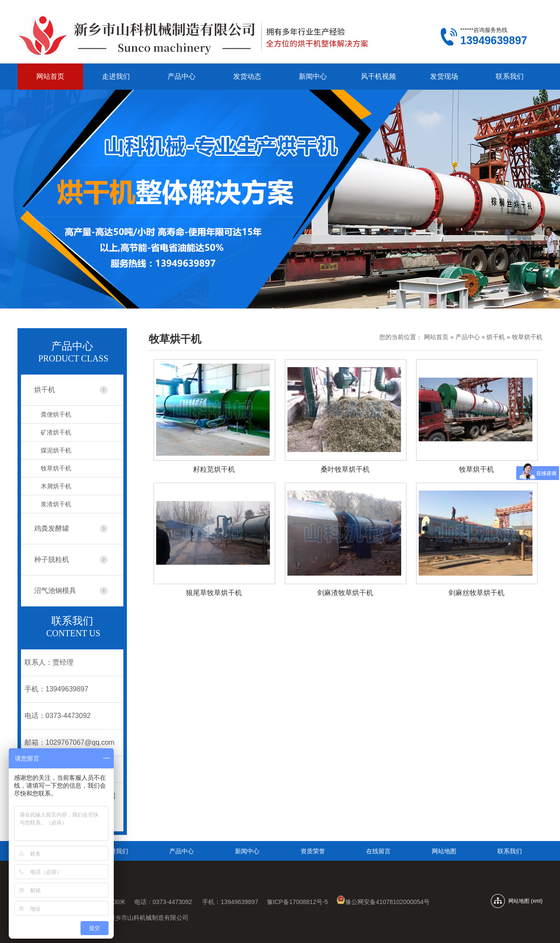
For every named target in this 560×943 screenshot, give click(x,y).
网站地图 (444, 851)
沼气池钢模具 (55, 591)
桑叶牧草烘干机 (345, 469)
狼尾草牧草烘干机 (214, 593)
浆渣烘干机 (56, 504)
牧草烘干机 (527, 337)
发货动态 (247, 76)
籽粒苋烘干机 (214, 469)
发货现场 (444, 76)
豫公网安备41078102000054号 (383, 902)
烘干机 (496, 337)
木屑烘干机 (56, 486)
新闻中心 (313, 76)
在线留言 (378, 851)
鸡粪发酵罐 (52, 528)
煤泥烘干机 (56, 450)
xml (537, 901)
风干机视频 (378, 76)
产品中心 (182, 76)
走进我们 (116, 76)
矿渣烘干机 (56, 432)
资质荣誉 (313, 851)
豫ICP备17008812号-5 (298, 902)
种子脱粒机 (52, 559)
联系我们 (510, 76)
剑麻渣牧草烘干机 (345, 593)
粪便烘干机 (56, 414)
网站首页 (50, 76)
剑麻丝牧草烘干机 (476, 593)
